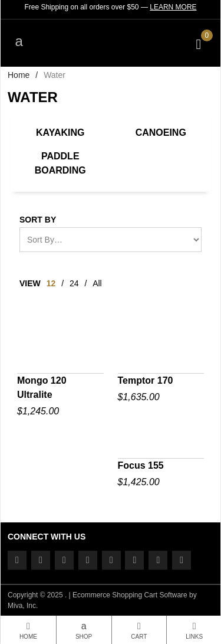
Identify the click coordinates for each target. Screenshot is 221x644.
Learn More (173, 7)
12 (51, 283)
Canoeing (161, 133)
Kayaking (60, 133)
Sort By (38, 220)
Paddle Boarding (60, 163)
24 (74, 283)
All (97, 283)
